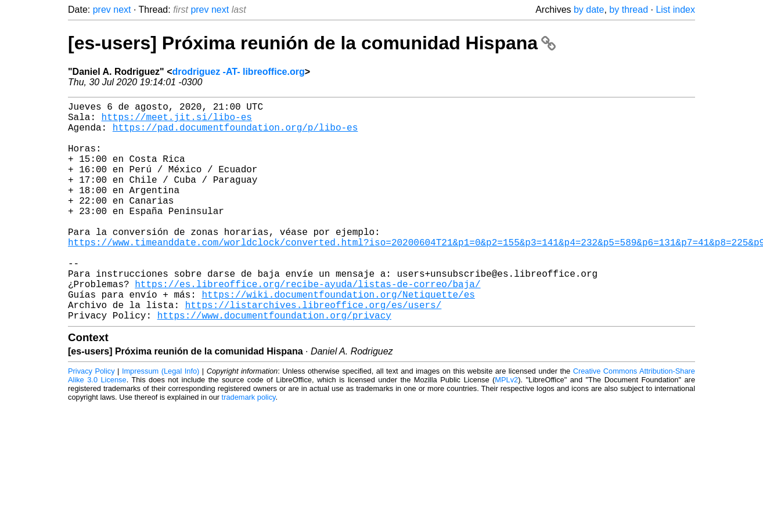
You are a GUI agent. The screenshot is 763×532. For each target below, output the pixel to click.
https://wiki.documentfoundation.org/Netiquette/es (338, 338)
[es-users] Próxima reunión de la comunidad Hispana (312, 43)
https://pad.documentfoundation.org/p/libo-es (235, 134)
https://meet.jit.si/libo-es (177, 121)
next (122, 10)
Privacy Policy (91, 420)
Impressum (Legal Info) (161, 420)
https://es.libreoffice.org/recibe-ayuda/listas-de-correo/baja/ (307, 325)
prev (102, 10)
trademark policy (249, 446)
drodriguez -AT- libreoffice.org (239, 72)
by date (589, 10)
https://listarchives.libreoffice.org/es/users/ (314, 351)
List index (675, 10)
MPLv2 (506, 428)
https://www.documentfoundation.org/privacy (274, 364)
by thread (629, 10)
